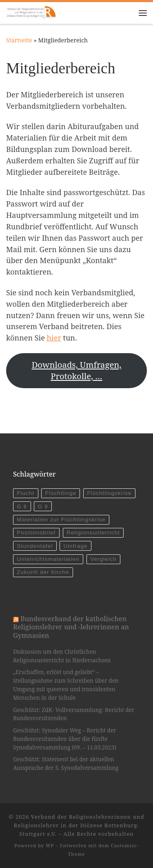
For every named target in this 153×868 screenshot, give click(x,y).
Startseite (19, 40)
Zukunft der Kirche (43, 572)
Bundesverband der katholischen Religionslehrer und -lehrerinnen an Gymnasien (71, 627)
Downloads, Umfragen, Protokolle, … (77, 370)
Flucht (25, 493)
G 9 (43, 507)
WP (50, 845)
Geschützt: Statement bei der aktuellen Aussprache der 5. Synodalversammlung (66, 764)
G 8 (22, 507)
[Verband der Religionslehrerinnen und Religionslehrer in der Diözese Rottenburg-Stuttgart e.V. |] (31, 12)
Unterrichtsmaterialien (48, 559)
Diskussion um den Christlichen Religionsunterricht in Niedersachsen (62, 656)
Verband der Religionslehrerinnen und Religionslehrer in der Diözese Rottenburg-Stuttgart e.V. (79, 825)
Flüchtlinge (61, 493)
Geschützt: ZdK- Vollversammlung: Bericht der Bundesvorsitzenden (74, 714)
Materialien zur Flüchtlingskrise (61, 520)
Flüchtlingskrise (110, 493)
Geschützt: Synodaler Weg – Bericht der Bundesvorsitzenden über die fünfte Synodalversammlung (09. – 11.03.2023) (65, 739)
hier (54, 338)
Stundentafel (35, 546)
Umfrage (76, 546)
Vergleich (103, 559)
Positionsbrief (36, 533)
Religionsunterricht (93, 533)
